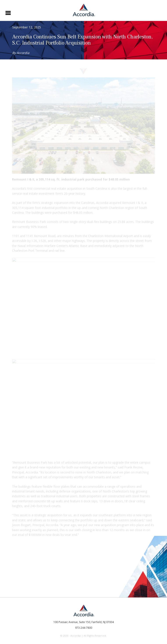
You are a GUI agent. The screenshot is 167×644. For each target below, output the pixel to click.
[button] (7, 12)
